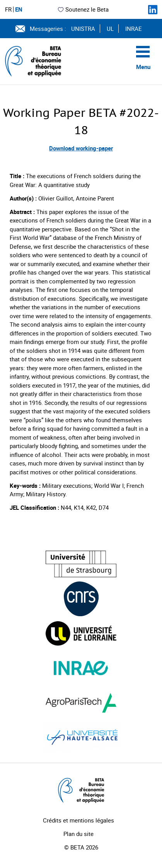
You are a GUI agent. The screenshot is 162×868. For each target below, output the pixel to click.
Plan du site (78, 834)
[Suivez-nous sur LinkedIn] (153, 10)
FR (8, 9)
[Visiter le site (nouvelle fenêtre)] (81, 564)
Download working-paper (81, 148)
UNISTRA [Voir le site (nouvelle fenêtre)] (83, 29)
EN (19, 9)
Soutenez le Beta (83, 9)
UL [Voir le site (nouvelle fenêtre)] (110, 29)
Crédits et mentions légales (78, 820)
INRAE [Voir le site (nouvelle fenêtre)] (134, 29)
